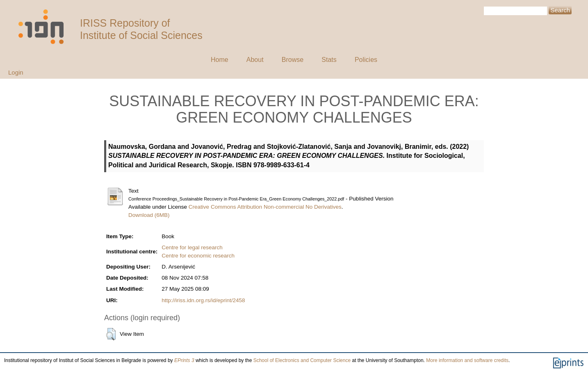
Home (220, 60)
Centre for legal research (192, 247)
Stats (329, 60)
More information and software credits (467, 360)
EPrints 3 (184, 360)
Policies (366, 60)
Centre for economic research (198, 256)
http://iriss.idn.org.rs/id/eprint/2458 (203, 300)
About (255, 60)
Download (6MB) (149, 215)
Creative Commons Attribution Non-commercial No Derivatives (265, 207)
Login (16, 72)
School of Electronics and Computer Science (302, 360)
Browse (293, 60)
